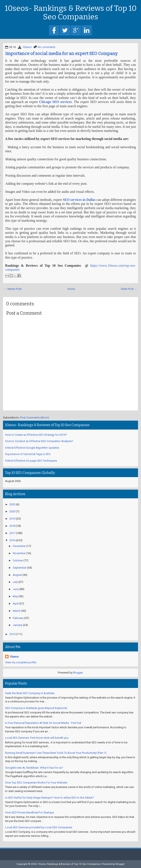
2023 (12, 504)
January (18, 625)
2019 (12, 519)
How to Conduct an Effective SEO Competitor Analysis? (39, 441)
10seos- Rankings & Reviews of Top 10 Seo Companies (71, 13)
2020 (12, 511)
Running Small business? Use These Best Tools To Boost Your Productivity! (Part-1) (56, 753)
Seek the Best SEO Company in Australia (30, 693)
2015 (12, 634)
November (19, 553)
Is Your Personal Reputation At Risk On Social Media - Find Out (43, 723)
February (18, 618)
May (15, 596)
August (17, 575)
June (16, 589)
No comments (47, 47)
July (15, 582)
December (19, 546)
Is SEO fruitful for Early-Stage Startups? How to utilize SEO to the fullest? (49, 798)
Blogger (78, 673)
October (18, 560)
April (16, 604)
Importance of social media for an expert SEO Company (61, 54)
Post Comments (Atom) (35, 418)
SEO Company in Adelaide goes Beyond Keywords (36, 708)
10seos (27, 47)
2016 (12, 540)
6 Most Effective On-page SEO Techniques (31, 461)
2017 (12, 533)
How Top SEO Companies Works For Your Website (36, 783)
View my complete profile (21, 662)
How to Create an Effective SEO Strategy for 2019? (36, 435)
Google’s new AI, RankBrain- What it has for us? (34, 768)
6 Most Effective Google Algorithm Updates (32, 448)
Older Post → (129, 289)
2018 (12, 526)
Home (71, 289)
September (20, 568)
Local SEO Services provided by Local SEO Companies (39, 827)
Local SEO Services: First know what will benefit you (37, 738)
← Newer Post (13, 289)
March (17, 611)
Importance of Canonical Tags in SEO (28, 454)
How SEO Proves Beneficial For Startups (30, 812)
